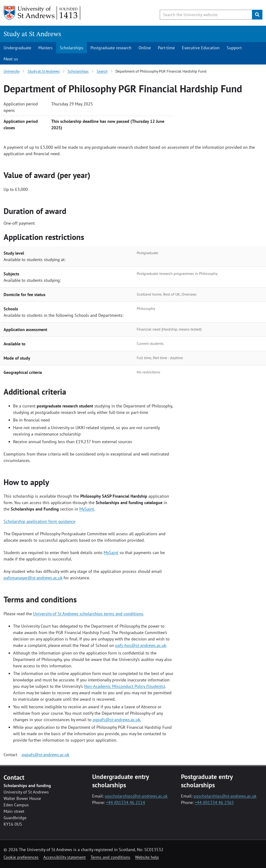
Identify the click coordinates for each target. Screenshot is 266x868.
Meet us (11, 59)
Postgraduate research (111, 48)
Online (145, 48)
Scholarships (72, 48)
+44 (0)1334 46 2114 (125, 802)
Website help (147, 857)
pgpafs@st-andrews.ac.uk (116, 720)
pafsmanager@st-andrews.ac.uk (33, 578)
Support (234, 48)
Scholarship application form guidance (39, 521)
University (12, 71)
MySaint (87, 509)
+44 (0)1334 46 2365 (214, 802)
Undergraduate (17, 48)
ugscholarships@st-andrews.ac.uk (136, 796)
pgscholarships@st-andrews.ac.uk (225, 796)
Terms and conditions (110, 857)
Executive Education (201, 48)
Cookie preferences (21, 857)
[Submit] (257, 15)
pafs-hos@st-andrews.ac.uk (141, 645)
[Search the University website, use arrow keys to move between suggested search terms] (206, 15)
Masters (45, 48)
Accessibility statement (65, 857)
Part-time (166, 48)
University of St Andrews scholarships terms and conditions (88, 614)
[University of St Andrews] (42, 13)
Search (102, 71)
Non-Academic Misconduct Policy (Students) (125, 686)
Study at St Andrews (32, 34)
